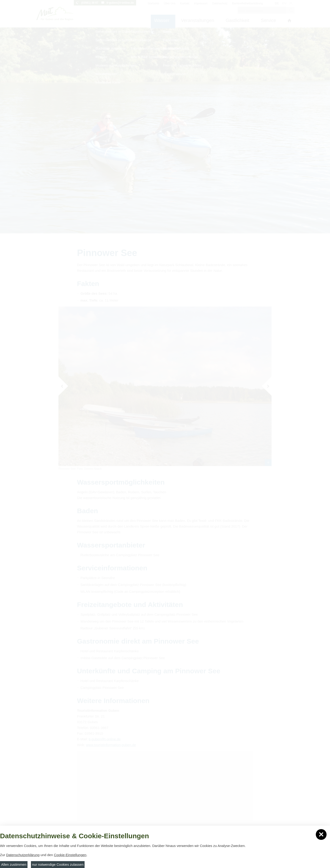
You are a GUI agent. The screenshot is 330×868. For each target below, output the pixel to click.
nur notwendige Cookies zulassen (58, 864)
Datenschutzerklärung (23, 855)
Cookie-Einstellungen (70, 855)
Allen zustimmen (14, 864)
